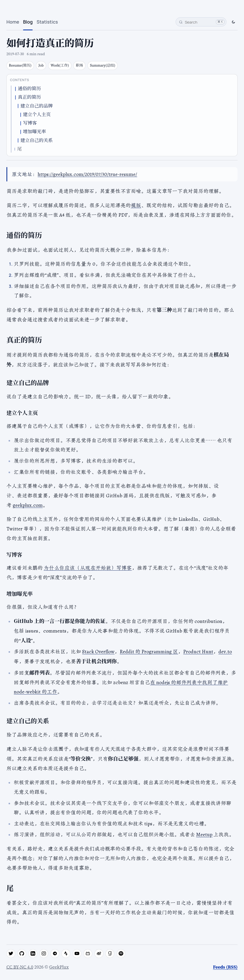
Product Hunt (198, 651)
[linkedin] (33, 954)
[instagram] (44, 954)
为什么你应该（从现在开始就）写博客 (88, 568)
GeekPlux (59, 967)
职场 (80, 65)
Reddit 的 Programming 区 (149, 651)
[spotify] (121, 954)
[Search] (201, 22)
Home (13, 22)
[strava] (66, 954)
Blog (28, 22)
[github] (22, 954)
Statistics (47, 22)
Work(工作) (60, 65)
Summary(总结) (103, 65)
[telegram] (55, 954)
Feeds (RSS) (225, 967)
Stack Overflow (98, 651)
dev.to (225, 651)
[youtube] (77, 954)
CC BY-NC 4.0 (20, 967)
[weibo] (99, 954)
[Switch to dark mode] (233, 22)
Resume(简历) (20, 65)
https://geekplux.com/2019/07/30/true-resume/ (87, 174)
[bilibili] (88, 954)
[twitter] (11, 954)
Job (41, 65)
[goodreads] (110, 954)
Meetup (204, 834)
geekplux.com (28, 505)
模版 (136, 205)
